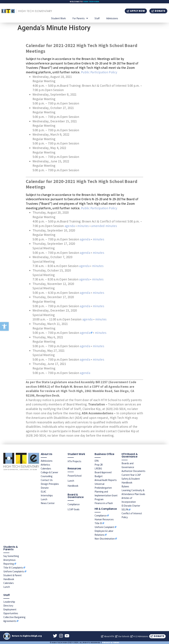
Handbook (73, 486)
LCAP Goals (74, 509)
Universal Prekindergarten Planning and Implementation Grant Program (106, 492)
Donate (45, 488)
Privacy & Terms (111, 643)
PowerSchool (75, 476)
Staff (97, 18)
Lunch (44, 499)
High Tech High (91, 2)
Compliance (74, 504)
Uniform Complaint (104, 527)
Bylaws (125, 486)
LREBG (98, 468)
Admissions (112, 18)
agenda (70, 226)
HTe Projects (74, 461)
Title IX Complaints (13, 568)
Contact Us (47, 480)
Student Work (58, 18)
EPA (97, 461)
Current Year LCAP (131, 475)
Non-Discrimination (105, 539)
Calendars (46, 468)
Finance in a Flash (104, 503)
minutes (83, 226)
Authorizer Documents (133, 471)
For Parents (80, 18)
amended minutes (104, 226)
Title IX (98, 523)
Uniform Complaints (14, 571)
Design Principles (50, 484)
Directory (8, 606)
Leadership (9, 602)
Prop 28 (98, 465)
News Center (48, 503)
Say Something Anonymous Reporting (11, 560)
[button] (4, 326)
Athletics (45, 465)
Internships (47, 495)
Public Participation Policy (99, 72)
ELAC (44, 492)
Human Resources (104, 519)
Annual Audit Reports (106, 480)
